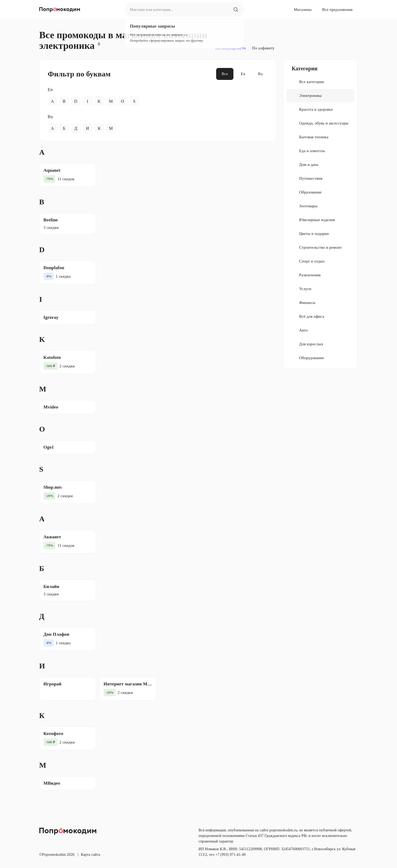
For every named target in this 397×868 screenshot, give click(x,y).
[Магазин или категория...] (236, 10)
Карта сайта (90, 855)
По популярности (231, 48)
